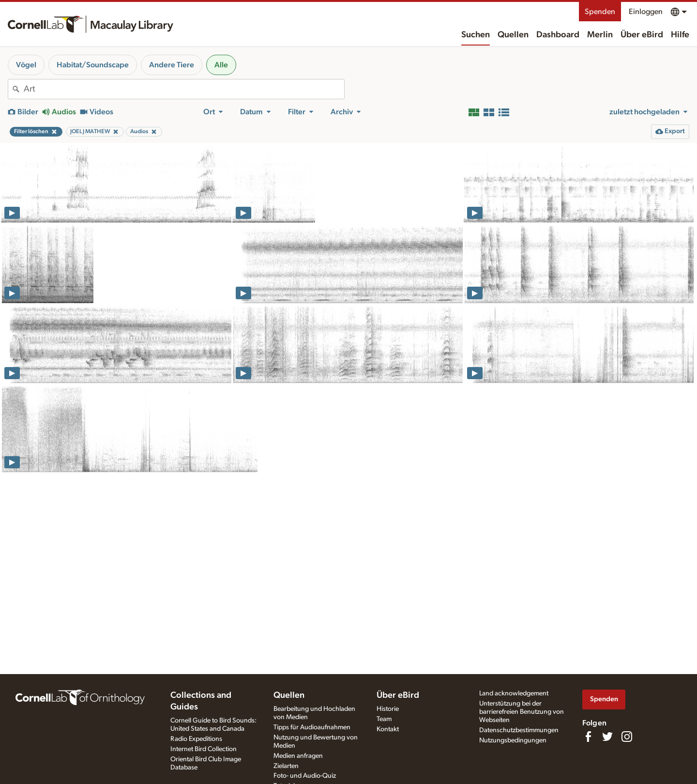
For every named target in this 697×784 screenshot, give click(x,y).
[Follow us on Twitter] (607, 737)
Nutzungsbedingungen (513, 740)
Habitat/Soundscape (93, 65)
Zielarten (286, 766)
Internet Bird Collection (204, 749)
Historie (388, 709)
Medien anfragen (298, 756)
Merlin (600, 35)
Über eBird (642, 35)
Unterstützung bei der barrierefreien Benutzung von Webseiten (522, 712)
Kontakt (388, 729)
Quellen (513, 35)
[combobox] (184, 89)
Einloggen (646, 12)
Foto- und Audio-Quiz (305, 776)
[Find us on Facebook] (588, 737)
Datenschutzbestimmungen (519, 730)
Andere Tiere (172, 65)
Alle (221, 65)
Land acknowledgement (514, 693)
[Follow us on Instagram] (627, 737)
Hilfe (680, 35)
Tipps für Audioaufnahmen (312, 727)
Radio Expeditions (196, 739)
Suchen (476, 35)
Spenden (600, 12)
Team (384, 719)
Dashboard (558, 35)
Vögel (26, 65)
